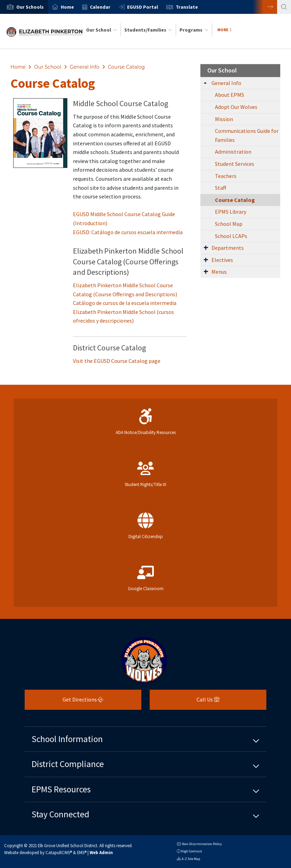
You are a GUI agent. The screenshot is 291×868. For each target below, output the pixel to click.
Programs (194, 30)
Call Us (185, 702)
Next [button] (265, 7)
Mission (224, 119)
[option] (24, 7)
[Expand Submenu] (205, 82)
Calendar (100, 7)
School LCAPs (231, 236)
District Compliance (68, 764)
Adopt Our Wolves (236, 107)
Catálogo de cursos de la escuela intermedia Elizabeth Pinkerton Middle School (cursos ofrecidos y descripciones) (125, 312)
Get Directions (64, 702)
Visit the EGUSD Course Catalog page (117, 361)
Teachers (226, 176)
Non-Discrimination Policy (199, 845)
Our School (102, 30)
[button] (30, 7)
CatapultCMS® (59, 852)
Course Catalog (126, 67)
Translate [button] (187, 7)
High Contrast (192, 851)
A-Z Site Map (188, 860)
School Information (67, 739)
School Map (229, 224)
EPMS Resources (61, 789)
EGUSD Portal (143, 7)
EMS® (82, 852)
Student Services (235, 164)
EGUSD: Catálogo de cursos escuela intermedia (128, 232)
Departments (228, 248)
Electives (222, 260)
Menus (219, 272)
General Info (85, 67)
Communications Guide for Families (247, 135)
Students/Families (148, 30)
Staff (221, 188)
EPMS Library (231, 212)
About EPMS (230, 95)
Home (67, 7)
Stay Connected (60, 814)
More (224, 30)
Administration (233, 152)
